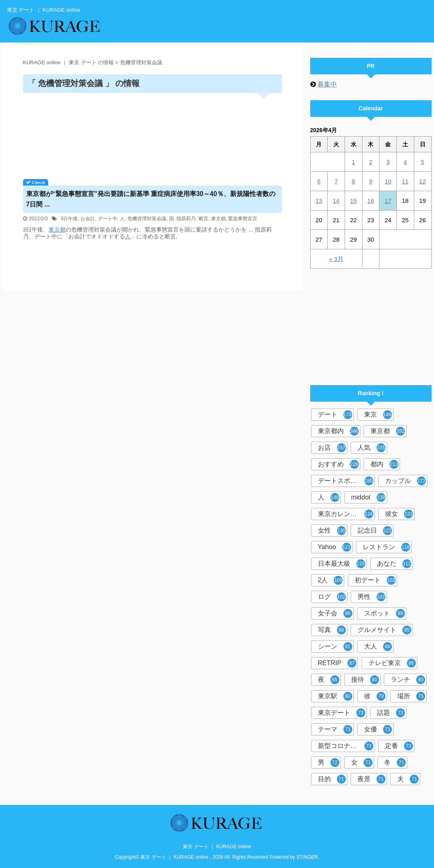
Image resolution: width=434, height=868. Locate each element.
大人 (378, 647)
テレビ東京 (392, 663)
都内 (384, 464)
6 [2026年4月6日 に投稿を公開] (319, 181)
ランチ (408, 680)
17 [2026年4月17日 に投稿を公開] (388, 201)
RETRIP (337, 663)
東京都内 (338, 431)
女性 (332, 531)
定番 (399, 746)
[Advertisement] (152, 133)
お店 (332, 448)
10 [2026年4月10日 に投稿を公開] (388, 181)
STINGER (307, 857)
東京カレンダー (346, 514)
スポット (384, 613)
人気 (372, 448)
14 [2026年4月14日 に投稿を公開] (336, 201)
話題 (391, 713)
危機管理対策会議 (147, 219)
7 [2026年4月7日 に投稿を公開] (336, 181)
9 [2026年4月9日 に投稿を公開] (370, 181)
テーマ (335, 729)
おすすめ (338, 464)
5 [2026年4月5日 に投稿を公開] (422, 162)
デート (336, 415)
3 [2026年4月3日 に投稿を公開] (388, 162)
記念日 (375, 531)
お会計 (88, 219)
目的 (332, 779)
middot (368, 497)
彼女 (399, 514)
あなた (394, 564)
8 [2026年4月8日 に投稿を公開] (354, 181)
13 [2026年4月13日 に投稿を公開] (319, 201)
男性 (372, 597)
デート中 (108, 219)
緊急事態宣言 (243, 219)
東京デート (342, 713)
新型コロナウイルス (346, 746)
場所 (411, 696)
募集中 (327, 84)
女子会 (335, 613)
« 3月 (336, 259)
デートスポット (346, 481)
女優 (378, 729)
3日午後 (69, 219)
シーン (335, 647)
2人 (330, 580)
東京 (379, 415)
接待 (365, 680)
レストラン (386, 547)
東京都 (218, 219)
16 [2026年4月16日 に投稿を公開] (371, 201)
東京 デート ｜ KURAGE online (217, 847)
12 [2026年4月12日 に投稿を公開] (422, 181)
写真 (332, 630)
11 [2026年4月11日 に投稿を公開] (405, 181)
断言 (203, 219)
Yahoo (334, 547)
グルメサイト (384, 630)
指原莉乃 (186, 219)
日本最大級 (342, 564)
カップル (405, 481)
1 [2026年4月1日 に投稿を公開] (354, 162)
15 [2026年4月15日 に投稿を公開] (353, 201)
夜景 (372, 779)
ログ (332, 597)
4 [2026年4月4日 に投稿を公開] (405, 162)
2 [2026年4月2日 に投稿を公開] (370, 162)
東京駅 (335, 696)
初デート (375, 580)
